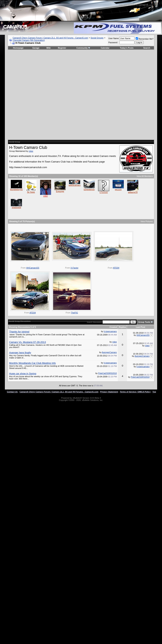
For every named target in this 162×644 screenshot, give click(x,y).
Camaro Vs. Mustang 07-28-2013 (27, 342)
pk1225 (118, 189)
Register (62, 48)
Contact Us (12, 392)
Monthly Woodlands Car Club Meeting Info (32, 363)
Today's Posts (127, 48)
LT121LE (104, 192)
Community (83, 48)
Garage (36, 48)
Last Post (141, 327)
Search (147, 48)
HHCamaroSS (33, 268)
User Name (114, 38)
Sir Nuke (31, 192)
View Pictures (147, 221)
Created (113, 327)
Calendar (105, 48)
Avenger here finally (20, 353)
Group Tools (144, 322)
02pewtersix (89, 189)
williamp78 (133, 192)
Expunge (60, 191)
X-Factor (74, 268)
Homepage (18, 48)
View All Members (145, 176)
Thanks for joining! (19, 332)
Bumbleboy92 (16, 189)
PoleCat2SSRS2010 (108, 373)
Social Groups (97, 38)
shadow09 (16, 207)
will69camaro (75, 185)
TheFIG (74, 313)
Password (113, 42)
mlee (31, 151)
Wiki (49, 48)
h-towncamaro (110, 331)
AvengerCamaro (109, 352)
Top (154, 392)
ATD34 (116, 268)
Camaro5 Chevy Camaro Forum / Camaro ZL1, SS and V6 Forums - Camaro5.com (50, 38)
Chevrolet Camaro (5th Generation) (29, 40)
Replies (122, 327)
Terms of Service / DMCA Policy (135, 392)
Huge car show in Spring (23, 374)
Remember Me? (145, 39)
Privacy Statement (109, 392)
